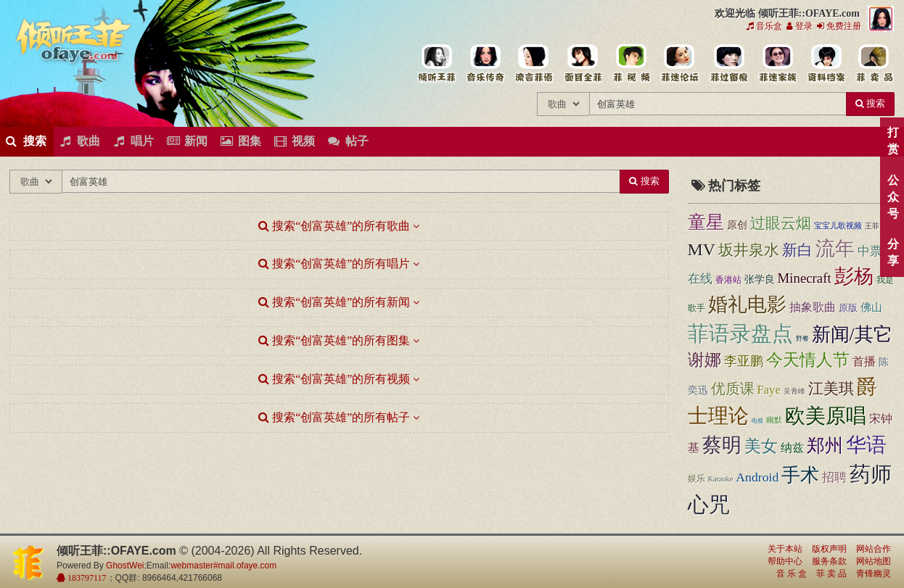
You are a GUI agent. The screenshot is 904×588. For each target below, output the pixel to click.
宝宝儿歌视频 (838, 225)
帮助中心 (785, 561)
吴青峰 (794, 391)
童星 (706, 222)
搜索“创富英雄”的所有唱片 (334, 264)
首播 (864, 361)
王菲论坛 (679, 64)
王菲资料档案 (825, 64)
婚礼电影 (747, 305)
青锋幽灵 (874, 573)
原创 (737, 225)
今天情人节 (808, 360)
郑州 (825, 446)
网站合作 (874, 549)
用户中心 (777, 64)
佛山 (871, 307)
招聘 (834, 477)
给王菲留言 (728, 64)
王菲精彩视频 (631, 64)
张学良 (760, 279)
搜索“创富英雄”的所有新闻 (334, 302)
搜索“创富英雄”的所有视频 (334, 379)
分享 (893, 252)
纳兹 (792, 448)
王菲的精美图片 (582, 64)
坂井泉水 (749, 250)
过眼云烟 (781, 223)
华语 (866, 445)
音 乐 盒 (792, 573)
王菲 (872, 226)
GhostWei (125, 566)
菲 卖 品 (831, 573)
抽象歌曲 (813, 307)
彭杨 (854, 276)
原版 (848, 308)
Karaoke (721, 479)
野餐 (802, 339)
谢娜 (704, 360)
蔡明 (722, 445)
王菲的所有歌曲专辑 (485, 64)
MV (702, 249)
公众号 (893, 197)
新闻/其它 (852, 335)
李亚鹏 (744, 361)
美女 (761, 446)
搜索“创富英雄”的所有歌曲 (334, 226)
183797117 (86, 578)
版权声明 (829, 549)
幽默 (774, 420)
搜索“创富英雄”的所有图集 (334, 340)
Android (757, 477)
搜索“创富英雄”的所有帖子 (334, 417)
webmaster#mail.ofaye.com (223, 566)
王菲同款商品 (874, 64)
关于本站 (785, 549)
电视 (757, 421)
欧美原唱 (826, 416)
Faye (769, 390)
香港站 (728, 280)
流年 (835, 249)
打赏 (893, 141)
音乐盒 (764, 26)
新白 (797, 250)
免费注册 (839, 26)
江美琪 (831, 389)
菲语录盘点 (740, 334)
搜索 (870, 103)
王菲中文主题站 (436, 64)
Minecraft (805, 278)
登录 (800, 26)
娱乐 (697, 479)
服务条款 (829, 561)
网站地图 (874, 561)
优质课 (733, 389)
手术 (800, 475)
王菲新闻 (534, 64)
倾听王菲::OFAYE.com (74, 44)
